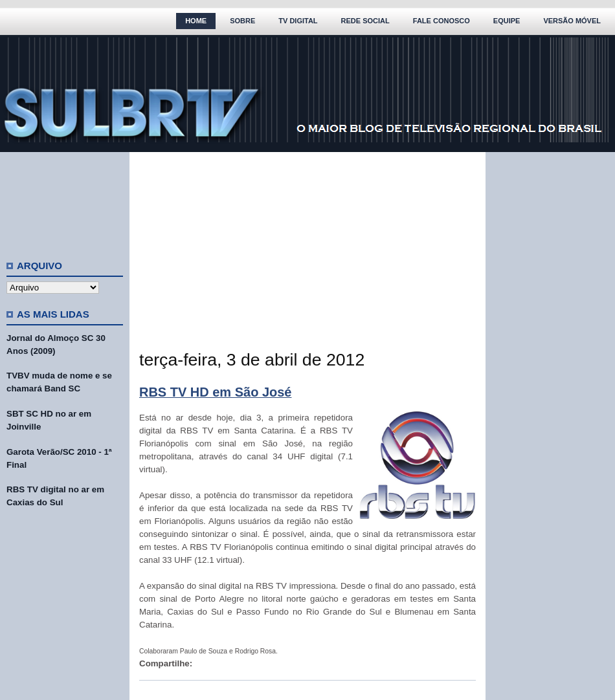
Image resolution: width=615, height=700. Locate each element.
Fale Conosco (442, 21)
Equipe (507, 21)
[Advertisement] (65, 201)
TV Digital (298, 21)
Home (196, 21)
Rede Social (365, 21)
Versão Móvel (572, 21)
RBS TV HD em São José (215, 392)
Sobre (242, 21)
